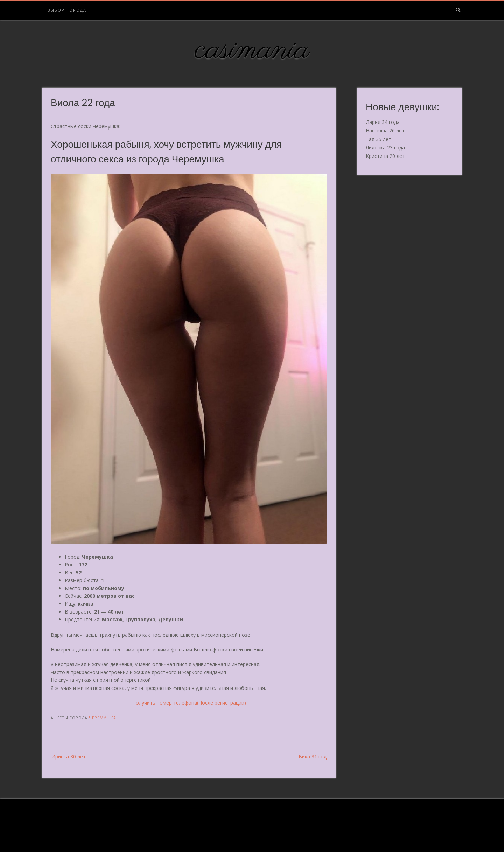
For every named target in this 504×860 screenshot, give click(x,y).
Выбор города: (68, 10)
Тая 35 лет (379, 139)
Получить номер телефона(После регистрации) (189, 703)
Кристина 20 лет (385, 156)
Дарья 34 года (383, 122)
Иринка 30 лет (69, 757)
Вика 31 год (313, 757)
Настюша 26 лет (385, 130)
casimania (252, 50)
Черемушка (103, 718)
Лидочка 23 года (385, 148)
